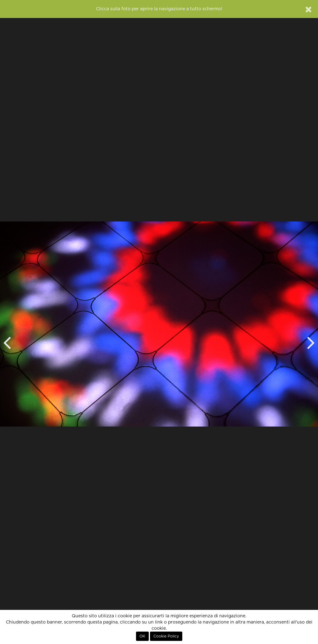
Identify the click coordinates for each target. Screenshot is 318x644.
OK (142, 636)
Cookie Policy (166, 636)
